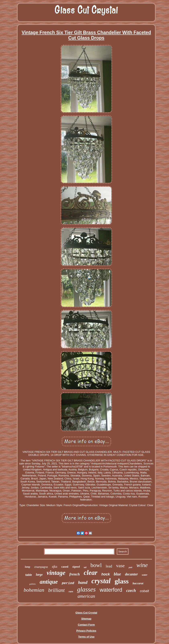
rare (71, 591)
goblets (33, 584)
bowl (96, 565)
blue (117, 574)
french (75, 574)
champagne (41, 567)
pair (130, 567)
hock (106, 574)
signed (76, 567)
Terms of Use (86, 637)
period (68, 583)
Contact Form (86, 625)
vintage (56, 573)
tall (85, 567)
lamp (28, 567)
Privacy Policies (86, 631)
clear (91, 573)
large (39, 575)
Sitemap (86, 619)
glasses (86, 589)
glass (122, 581)
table (29, 575)
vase (121, 566)
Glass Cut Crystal (86, 613)
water (145, 575)
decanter (131, 574)
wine (142, 565)
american (86, 596)
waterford (111, 590)
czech (131, 590)
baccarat (138, 583)
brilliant (56, 590)
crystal (101, 581)
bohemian (34, 590)
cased (65, 567)
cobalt (144, 591)
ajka (55, 567)
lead (109, 566)
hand (83, 582)
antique (49, 582)
